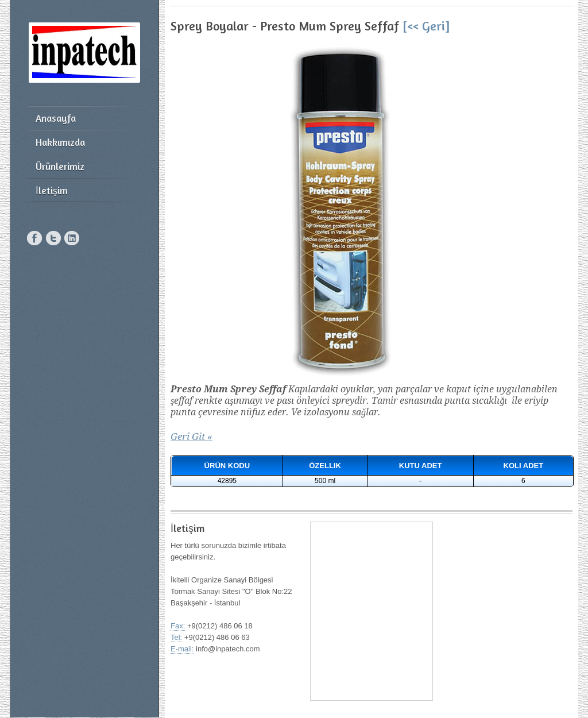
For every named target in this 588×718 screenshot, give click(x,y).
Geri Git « (192, 437)
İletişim (52, 190)
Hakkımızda (60, 142)
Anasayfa (56, 118)
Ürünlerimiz (60, 166)
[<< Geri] (426, 26)
